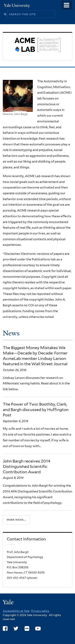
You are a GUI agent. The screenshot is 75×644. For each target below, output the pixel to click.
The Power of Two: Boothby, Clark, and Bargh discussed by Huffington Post (36, 410)
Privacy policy (40, 611)
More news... (16, 519)
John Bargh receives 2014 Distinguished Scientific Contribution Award (27, 466)
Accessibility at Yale (16, 611)
